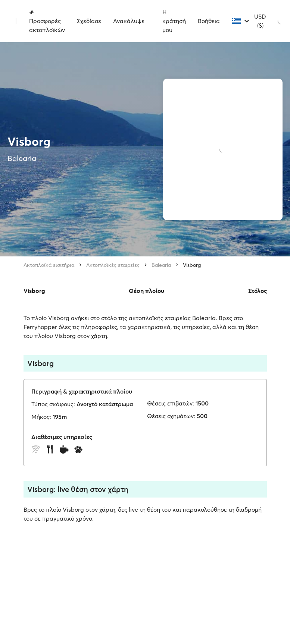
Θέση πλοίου (146, 291)
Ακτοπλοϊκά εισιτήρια (49, 265)
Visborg (192, 265)
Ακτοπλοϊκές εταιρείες (113, 265)
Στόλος (258, 291)
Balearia (161, 265)
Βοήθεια (209, 21)
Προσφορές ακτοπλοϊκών (47, 21)
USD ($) (260, 21)
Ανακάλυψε (129, 21)
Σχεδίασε (89, 21)
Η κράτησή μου (174, 21)
